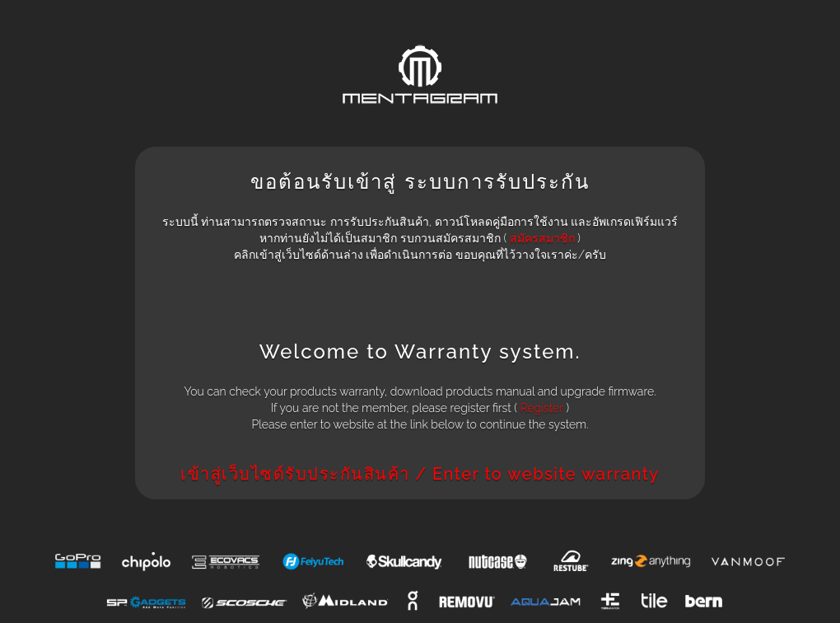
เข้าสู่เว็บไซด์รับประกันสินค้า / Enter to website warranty (420, 474)
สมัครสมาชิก (542, 238)
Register (541, 408)
